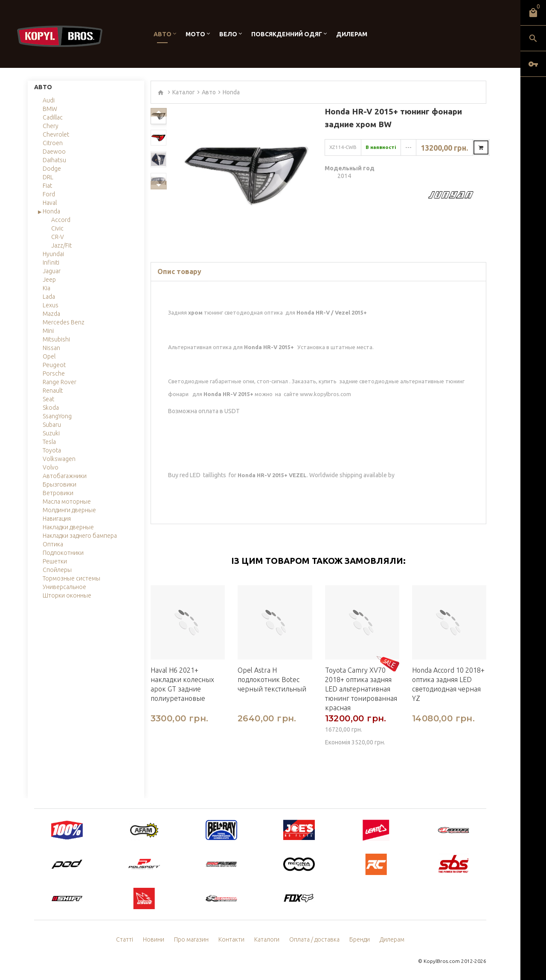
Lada (49, 297)
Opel (49, 356)
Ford (49, 194)
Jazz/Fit (61, 245)
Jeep (49, 280)
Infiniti (51, 262)
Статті (125, 939)
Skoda (51, 408)
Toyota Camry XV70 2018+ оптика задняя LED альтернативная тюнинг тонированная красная (361, 689)
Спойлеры (57, 570)
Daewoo (54, 152)
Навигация (57, 519)
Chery (51, 126)
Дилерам (352, 34)
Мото (195, 34)
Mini (48, 331)
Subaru (52, 425)
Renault (53, 391)
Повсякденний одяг (287, 34)
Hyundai (53, 254)
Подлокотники (63, 553)
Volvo (51, 467)
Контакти (231, 939)
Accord (61, 220)
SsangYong (57, 416)
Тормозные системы (71, 578)
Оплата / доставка (314, 939)
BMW (50, 109)
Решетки (55, 561)
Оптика (53, 544)
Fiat (47, 186)
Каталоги (267, 939)
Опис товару (179, 271)
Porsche (54, 373)
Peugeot (54, 365)
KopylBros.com (442, 961)
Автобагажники (65, 476)
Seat (48, 399)
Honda (51, 211)
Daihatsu (54, 160)
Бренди (360, 939)
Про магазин (191, 939)
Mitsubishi (56, 339)
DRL (48, 177)
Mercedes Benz (64, 322)
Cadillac (53, 117)
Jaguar (52, 271)
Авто (163, 34)
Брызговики (60, 484)
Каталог (184, 92)
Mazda (51, 314)
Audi (49, 100)
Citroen (53, 143)
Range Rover (60, 382)
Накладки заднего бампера (80, 536)
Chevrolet (56, 134)
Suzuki (51, 433)
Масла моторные (67, 502)
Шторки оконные (67, 595)
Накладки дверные (68, 527)
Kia (46, 288)
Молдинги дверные (69, 510)
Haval (50, 203)
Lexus (51, 305)
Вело (228, 34)
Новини (154, 939)
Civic (57, 228)
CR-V (58, 237)
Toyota (52, 450)
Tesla (49, 442)
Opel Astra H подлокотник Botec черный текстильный (272, 680)
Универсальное (64, 587)
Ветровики (58, 493)
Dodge (52, 169)
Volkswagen (59, 459)
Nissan (51, 348)
